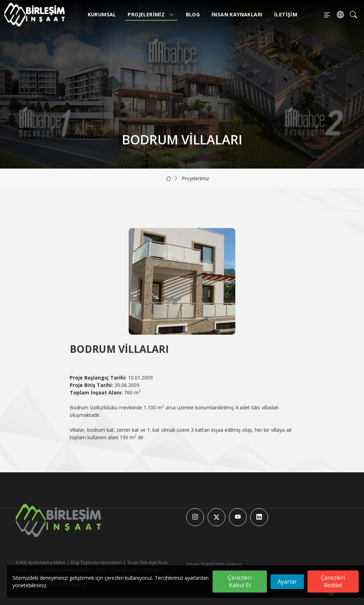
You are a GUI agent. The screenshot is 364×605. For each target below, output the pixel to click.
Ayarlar (287, 582)
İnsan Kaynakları (237, 14)
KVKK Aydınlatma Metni (41, 562)
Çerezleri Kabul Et (240, 581)
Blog (193, 14)
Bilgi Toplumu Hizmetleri (96, 562)
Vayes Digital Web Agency (214, 564)
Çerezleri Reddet (333, 581)
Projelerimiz (151, 14)
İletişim (286, 14)
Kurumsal (102, 14)
